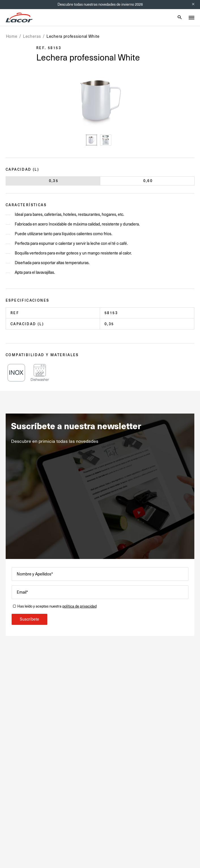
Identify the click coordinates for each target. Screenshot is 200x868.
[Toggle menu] (192, 18)
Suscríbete (29, 619)
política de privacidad (79, 606)
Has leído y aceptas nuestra (57, 606)
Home (12, 36)
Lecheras (32, 36)
